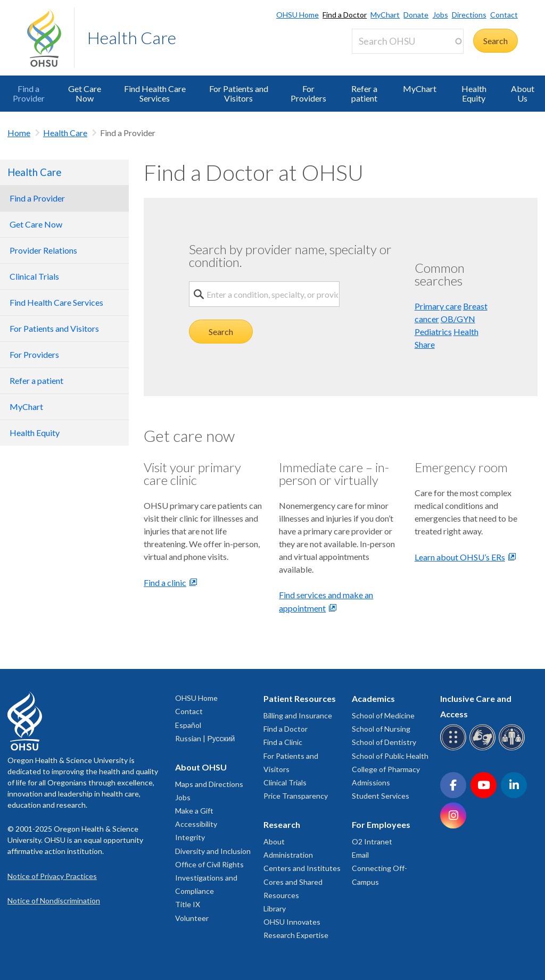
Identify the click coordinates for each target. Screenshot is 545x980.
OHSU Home (298, 15)
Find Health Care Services (155, 93)
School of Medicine (383, 715)
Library (275, 908)
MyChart (385, 15)
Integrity (190, 837)
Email (360, 855)
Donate (416, 15)
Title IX (188, 904)
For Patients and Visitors (239, 93)
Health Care (132, 37)
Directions (469, 15)
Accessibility (196, 824)
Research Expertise (296, 935)
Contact (504, 15)
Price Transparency (296, 796)
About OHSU (201, 767)
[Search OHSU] (408, 41)
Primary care (438, 306)
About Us (523, 93)
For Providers (308, 93)
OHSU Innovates (292, 922)
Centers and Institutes (302, 868)
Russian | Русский (205, 738)
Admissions (371, 782)
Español (188, 725)
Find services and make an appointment (326, 601)
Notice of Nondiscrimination (54, 901)
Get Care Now (85, 93)
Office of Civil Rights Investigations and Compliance (209, 878)
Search (221, 332)
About (274, 841)
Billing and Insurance (298, 715)
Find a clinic (165, 583)
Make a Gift (194, 811)
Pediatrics (433, 332)
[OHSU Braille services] (455, 748)
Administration (288, 855)
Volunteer (192, 918)
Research (282, 824)
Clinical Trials (285, 782)
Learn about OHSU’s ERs (460, 557)
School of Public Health (390, 756)
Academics (373, 698)
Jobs (440, 15)
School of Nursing (381, 729)
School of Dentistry (384, 742)
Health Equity (474, 93)
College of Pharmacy (386, 769)
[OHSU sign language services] (484, 748)
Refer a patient (364, 93)
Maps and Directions (209, 784)
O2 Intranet (372, 841)
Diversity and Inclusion (213, 851)
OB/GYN (458, 319)
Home (19, 133)
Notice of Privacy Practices (52, 876)
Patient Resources (300, 698)
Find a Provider (29, 93)
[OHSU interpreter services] (513, 748)
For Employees (381, 824)
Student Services (381, 796)
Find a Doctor (345, 15)
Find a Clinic (283, 742)
